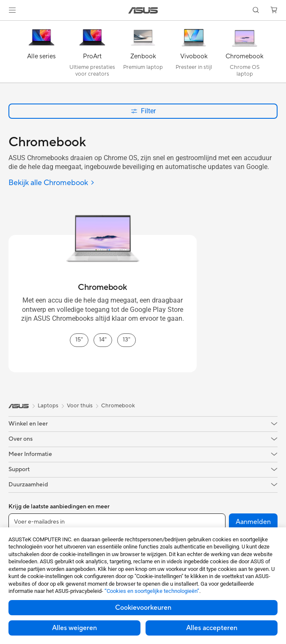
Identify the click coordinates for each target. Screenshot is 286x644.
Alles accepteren (212, 628)
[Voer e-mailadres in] (117, 522)
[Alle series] (41, 54)
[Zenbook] (143, 54)
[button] (12, 10)
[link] (143, 10)
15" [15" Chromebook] (79, 340)
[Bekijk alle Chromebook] (52, 183)
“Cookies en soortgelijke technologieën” (152, 591)
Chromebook (118, 406)
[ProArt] (92, 54)
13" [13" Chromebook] (126, 340)
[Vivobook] (194, 54)
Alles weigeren (74, 628)
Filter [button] (143, 111)
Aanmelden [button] (253, 522)
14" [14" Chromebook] (103, 340)
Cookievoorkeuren (143, 608)
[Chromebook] (245, 54)
